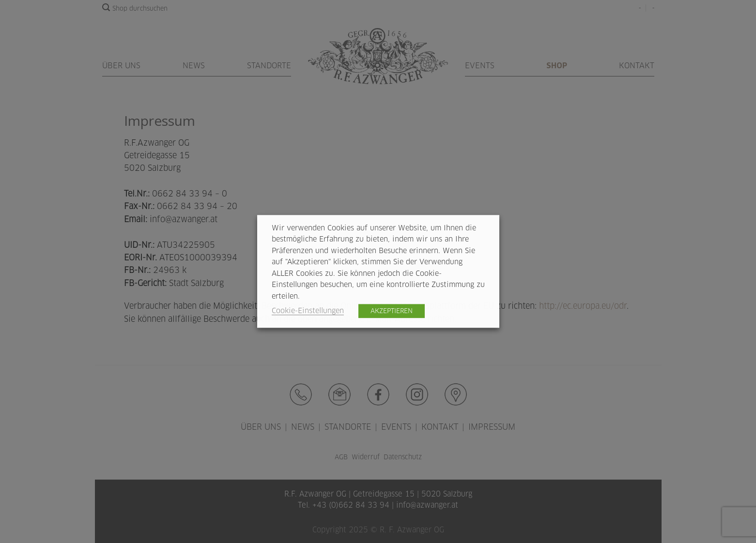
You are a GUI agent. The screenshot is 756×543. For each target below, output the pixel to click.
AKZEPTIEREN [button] (392, 311)
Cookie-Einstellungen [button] (308, 311)
